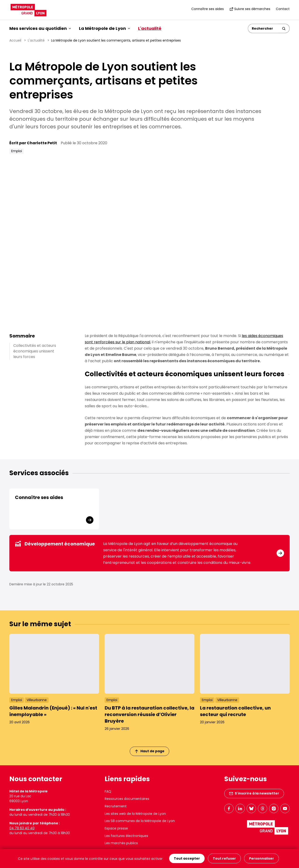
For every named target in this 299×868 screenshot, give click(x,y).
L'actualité (150, 28)
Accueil (15, 40)
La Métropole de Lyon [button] (105, 28)
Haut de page (150, 751)
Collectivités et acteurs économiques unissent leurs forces (35, 351)
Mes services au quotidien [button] (40, 28)
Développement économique (55, 544)
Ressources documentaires (127, 799)
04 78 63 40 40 (22, 828)
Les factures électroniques (126, 836)
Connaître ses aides (208, 9)
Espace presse (116, 828)
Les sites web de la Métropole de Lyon (135, 814)
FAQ (108, 791)
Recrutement (116, 806)
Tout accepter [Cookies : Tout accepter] (187, 858)
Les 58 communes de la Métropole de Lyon (140, 821)
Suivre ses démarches (250, 9)
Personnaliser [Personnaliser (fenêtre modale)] (262, 858)
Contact (283, 9)
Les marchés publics (121, 843)
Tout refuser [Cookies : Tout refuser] (224, 858)
